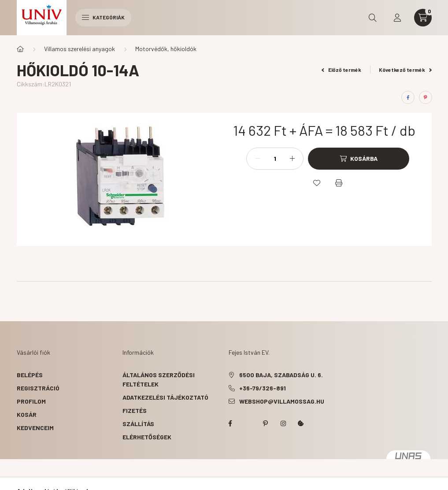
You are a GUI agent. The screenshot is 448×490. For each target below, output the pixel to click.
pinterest (266, 423)
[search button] (373, 18)
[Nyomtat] (339, 183)
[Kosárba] (359, 159)
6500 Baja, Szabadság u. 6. (281, 375)
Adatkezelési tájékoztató (165, 397)
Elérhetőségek (147, 437)
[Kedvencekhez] (317, 183)
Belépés (30, 375)
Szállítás (138, 424)
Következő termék (405, 70)
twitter (248, 423)
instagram (283, 423)
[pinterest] (426, 97)
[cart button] (423, 18)
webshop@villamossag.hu (282, 401)
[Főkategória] (20, 49)
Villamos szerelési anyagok (80, 49)
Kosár (27, 414)
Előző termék (341, 70)
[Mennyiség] (275, 159)
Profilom (31, 401)
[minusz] (258, 159)
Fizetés (135, 410)
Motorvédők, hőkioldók (166, 49)
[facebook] (408, 97)
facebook (230, 423)
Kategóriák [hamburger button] (103, 17)
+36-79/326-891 (263, 388)
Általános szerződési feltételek (159, 379)
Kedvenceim (35, 428)
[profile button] (397, 18)
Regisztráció (38, 388)
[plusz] (292, 159)
